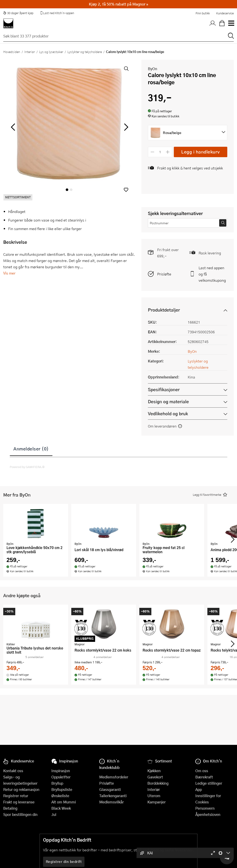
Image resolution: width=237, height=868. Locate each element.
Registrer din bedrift (64, 862)
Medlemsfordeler (114, 777)
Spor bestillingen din (20, 814)
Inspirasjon (61, 771)
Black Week (61, 808)
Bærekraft (204, 777)
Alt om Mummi (64, 802)
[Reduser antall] (152, 152)
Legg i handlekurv (201, 152)
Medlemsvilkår (112, 802)
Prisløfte (164, 274)
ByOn (153, 69)
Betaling (10, 808)
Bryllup (57, 783)
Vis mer (9, 273)
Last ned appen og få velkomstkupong (212, 274)
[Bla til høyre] (125, 127)
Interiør (30, 52)
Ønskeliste (60, 796)
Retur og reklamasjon (21, 789)
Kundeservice (225, 13)
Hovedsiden (12, 52)
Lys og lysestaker (51, 52)
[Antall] (160, 152)
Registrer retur (16, 796)
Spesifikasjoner (164, 389)
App (199, 789)
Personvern (205, 808)
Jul (54, 814)
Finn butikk (203, 13)
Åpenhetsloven (208, 814)
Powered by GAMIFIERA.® (27, 467)
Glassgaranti (110, 789)
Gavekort (155, 777)
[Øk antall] (168, 152)
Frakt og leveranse (19, 802)
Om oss (202, 771)
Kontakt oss (13, 771)
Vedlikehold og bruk (168, 414)
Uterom (154, 796)
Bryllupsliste (62, 789)
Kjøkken (154, 771)
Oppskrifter (61, 777)
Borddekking (158, 783)
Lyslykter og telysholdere (85, 52)
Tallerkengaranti (113, 796)
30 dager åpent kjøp (18, 13)
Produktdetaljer (164, 310)
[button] (126, 190)
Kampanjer (157, 802)
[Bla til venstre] (13, 127)
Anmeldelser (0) (31, 449)
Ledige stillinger (209, 783)
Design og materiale (168, 401)
